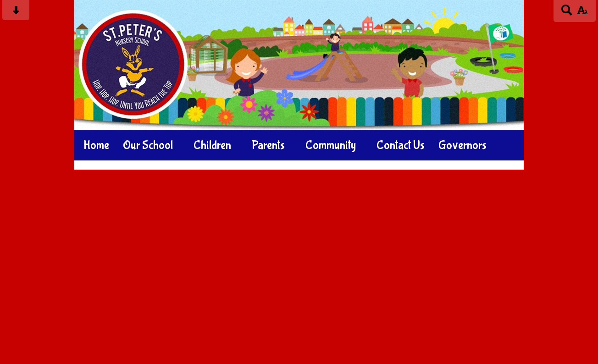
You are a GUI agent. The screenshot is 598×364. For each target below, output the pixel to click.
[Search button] (567, 13)
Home (96, 145)
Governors (462, 145)
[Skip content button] (16, 13)
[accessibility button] (582, 13)
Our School (148, 145)
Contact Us (401, 145)
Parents (268, 145)
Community (331, 145)
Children (212, 145)
